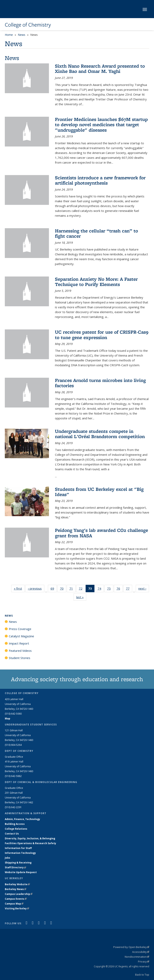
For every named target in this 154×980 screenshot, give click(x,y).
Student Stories (20, 658)
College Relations (16, 829)
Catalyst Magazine (21, 636)
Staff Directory (15, 867)
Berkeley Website (17, 884)
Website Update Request (21, 872)
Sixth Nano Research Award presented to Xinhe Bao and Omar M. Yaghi (100, 69)
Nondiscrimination (137, 957)
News (22, 35)
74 (101, 589)
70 (63, 589)
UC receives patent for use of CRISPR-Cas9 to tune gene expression (102, 335)
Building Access (15, 824)
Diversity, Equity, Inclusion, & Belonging (30, 838)
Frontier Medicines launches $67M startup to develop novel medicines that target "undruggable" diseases (101, 125)
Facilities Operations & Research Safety (30, 843)
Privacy (144, 961)
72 (82, 589)
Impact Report (19, 643)
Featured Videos (20, 651)
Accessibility (141, 952)
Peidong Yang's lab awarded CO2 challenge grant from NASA (101, 533)
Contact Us (12, 834)
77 (129, 589)
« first (19, 588)
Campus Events (16, 899)
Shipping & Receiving (18, 863)
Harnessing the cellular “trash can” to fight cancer (96, 233)
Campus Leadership (19, 894)
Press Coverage (20, 629)
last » (81, 597)
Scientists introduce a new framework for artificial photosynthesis (100, 180)
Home (9, 35)
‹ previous (36, 588)
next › (144, 588)
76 (120, 589)
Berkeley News (16, 889)
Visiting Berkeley (17, 908)
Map (8, 718)
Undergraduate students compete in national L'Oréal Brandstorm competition (100, 434)
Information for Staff (18, 848)
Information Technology (20, 853)
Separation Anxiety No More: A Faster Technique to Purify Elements (96, 282)
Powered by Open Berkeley (131, 947)
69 (54, 589)
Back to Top (142, 975)
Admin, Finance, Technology (22, 819)
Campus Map (14, 904)
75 (110, 589)
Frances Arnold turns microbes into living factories (100, 383)
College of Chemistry (28, 25)
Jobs (8, 858)
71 (72, 589)
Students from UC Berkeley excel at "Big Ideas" (99, 492)
